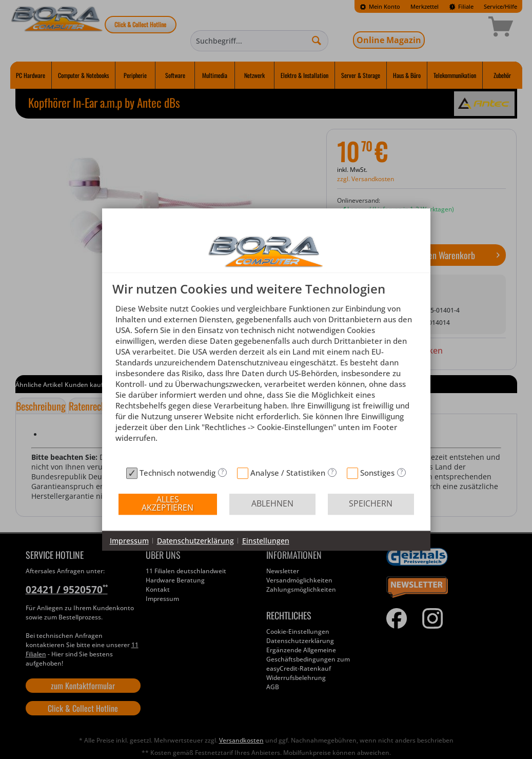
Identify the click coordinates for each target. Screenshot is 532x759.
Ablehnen (272, 503)
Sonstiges (377, 473)
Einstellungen (266, 541)
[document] (266, 372)
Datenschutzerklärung (195, 541)
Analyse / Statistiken (288, 473)
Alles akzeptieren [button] (168, 503)
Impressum (129, 541)
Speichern (371, 503)
